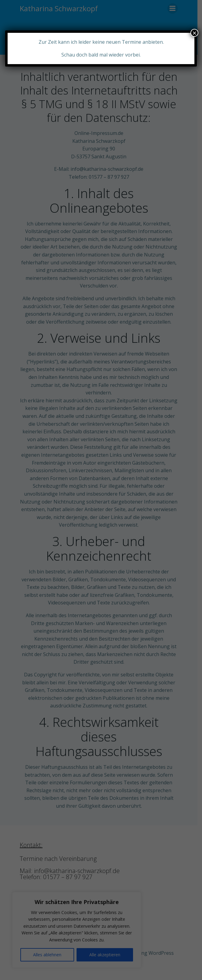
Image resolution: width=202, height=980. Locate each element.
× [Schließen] (194, 33)
